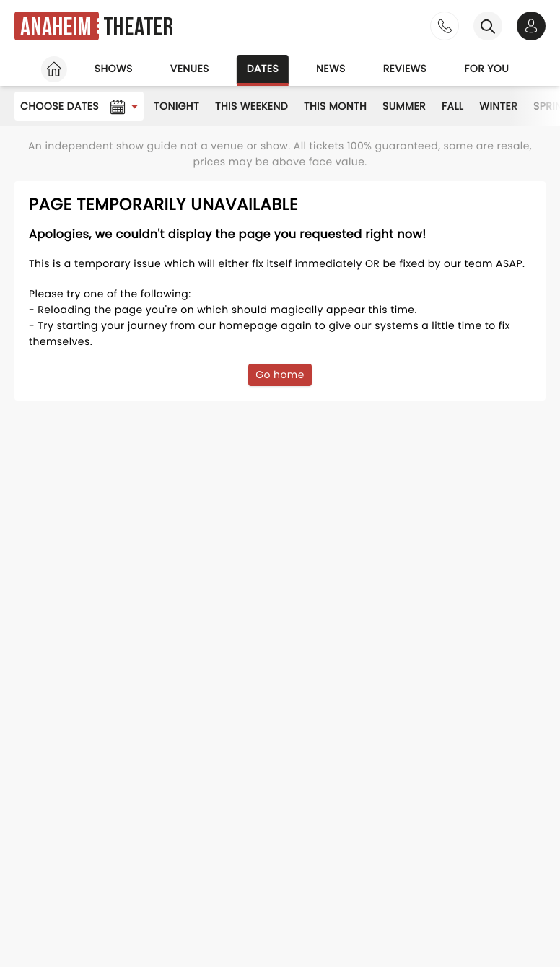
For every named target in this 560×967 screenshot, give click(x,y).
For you (486, 69)
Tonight (176, 106)
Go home (280, 375)
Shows (114, 69)
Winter (498, 106)
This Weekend (251, 106)
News (331, 69)
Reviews (405, 69)
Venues (190, 69)
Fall (452, 106)
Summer (404, 106)
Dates (263, 69)
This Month (335, 106)
